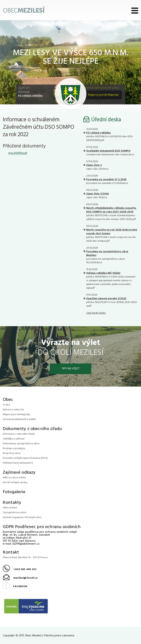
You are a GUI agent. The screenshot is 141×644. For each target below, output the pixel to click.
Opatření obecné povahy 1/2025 (106, 299)
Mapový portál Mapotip (103, 95)
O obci (7, 405)
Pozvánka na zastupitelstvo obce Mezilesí (107, 253)
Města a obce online (14, 478)
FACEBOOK (15, 587)
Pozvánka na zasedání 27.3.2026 (106, 180)
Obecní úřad (10, 508)
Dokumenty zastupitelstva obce (21, 444)
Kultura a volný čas (13, 410)
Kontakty (12, 503)
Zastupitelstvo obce (14, 513)
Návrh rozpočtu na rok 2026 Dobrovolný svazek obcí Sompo (112, 232)
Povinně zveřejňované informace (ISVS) (25, 458)
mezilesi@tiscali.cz (20, 578)
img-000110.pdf (18, 153)
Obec (8, 400)
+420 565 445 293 (20, 570)
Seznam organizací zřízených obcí (22, 518)
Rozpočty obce (12, 454)
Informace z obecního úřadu (19, 434)
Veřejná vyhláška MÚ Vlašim (103, 273)
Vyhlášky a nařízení (14, 439)
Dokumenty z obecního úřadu (32, 429)
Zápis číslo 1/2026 (98, 194)
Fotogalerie (14, 492)
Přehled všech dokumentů (18, 463)
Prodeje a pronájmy (14, 449)
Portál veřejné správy (15, 483)
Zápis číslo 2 (94, 165)
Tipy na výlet (71, 369)
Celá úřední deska (96, 313)
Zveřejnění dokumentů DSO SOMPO (108, 151)
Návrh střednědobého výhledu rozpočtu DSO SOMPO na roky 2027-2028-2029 (111, 210)
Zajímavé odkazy (19, 473)
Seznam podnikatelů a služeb (19, 420)
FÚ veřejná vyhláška (30, 96)
